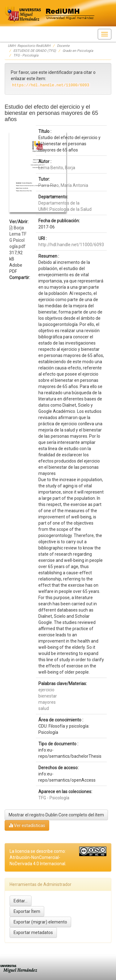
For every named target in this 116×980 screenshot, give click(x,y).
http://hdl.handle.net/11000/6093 (71, 245)
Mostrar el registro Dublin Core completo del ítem (56, 815)
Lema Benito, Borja (57, 168)
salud (44, 708)
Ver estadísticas (27, 825)
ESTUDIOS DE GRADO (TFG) (35, 51)
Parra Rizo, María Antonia (63, 185)
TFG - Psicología (26, 55)
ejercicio (46, 690)
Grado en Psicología (78, 51)
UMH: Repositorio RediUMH (29, 46)
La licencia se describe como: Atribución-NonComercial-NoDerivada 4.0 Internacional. (38, 857)
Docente (63, 46)
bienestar (48, 696)
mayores (47, 702)
